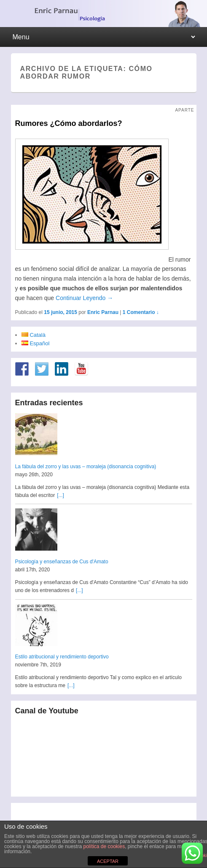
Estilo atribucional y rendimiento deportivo (62, 657)
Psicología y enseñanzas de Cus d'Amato (62, 562)
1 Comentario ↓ (141, 312)
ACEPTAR (108, 861)
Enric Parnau (103, 312)
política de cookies (104, 846)
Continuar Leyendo (84, 298)
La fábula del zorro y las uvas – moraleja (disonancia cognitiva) (86, 467)
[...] (60, 495)
